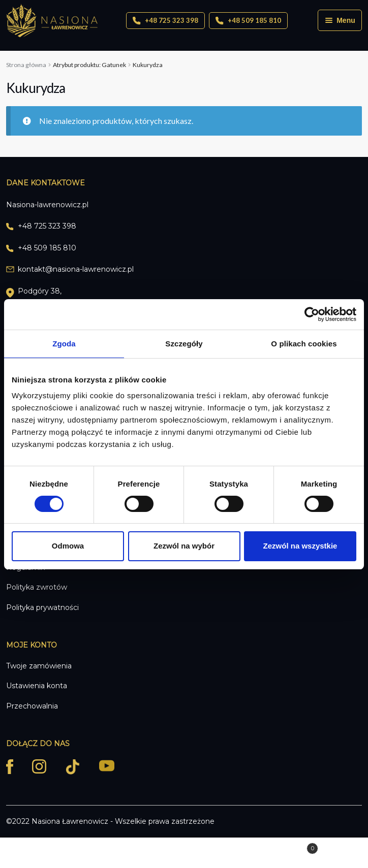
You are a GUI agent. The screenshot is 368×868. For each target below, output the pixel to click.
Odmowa (68, 546)
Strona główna (26, 65)
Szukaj (184, 853)
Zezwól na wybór (184, 546)
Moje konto (61, 853)
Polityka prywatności (42, 607)
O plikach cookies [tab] (304, 343)
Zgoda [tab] (64, 343)
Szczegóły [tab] (184, 343)
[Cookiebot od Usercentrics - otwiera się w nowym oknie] (312, 314)
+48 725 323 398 (165, 21)
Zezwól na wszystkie (300, 546)
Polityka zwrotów (37, 587)
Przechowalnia (32, 706)
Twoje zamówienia (39, 666)
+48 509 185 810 (248, 21)
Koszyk (282, 847)
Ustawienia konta (37, 686)
